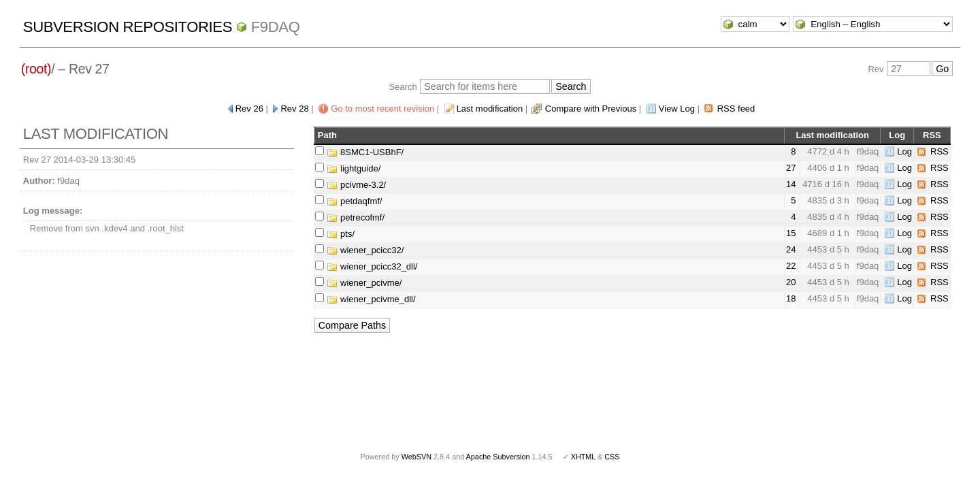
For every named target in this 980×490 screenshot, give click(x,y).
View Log (677, 109)
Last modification (490, 109)
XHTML (583, 457)
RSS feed (736, 109)
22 (791, 266)
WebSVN (416, 457)
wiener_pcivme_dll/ (371, 299)
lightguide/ (354, 168)
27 (791, 168)
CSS (612, 457)
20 (791, 282)
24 (791, 249)
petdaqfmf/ (354, 201)
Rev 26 (249, 109)
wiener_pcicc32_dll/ (372, 266)
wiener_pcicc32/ (365, 250)
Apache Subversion (498, 457)
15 (791, 233)
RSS (940, 151)
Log (904, 151)
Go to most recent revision (382, 109)
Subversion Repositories (128, 27)
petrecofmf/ (356, 217)
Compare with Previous (591, 109)
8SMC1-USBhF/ (365, 152)
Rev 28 (294, 109)
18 (791, 298)
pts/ (341, 234)
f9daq (276, 27)
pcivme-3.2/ (356, 185)
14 (791, 184)
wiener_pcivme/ (364, 283)
